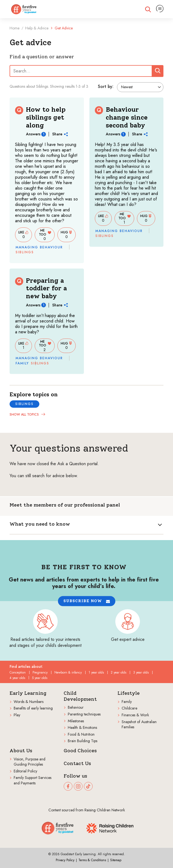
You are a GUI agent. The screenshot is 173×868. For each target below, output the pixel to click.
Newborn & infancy (68, 672)
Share (60, 134)
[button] (87, 601)
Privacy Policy (65, 860)
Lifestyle (129, 693)
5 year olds (40, 678)
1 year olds (96, 672)
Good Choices (80, 751)
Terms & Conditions (92, 860)
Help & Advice (37, 28)
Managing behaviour (39, 247)
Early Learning (28, 693)
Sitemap (116, 860)
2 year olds (118, 672)
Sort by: (106, 86)
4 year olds (17, 678)
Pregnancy (40, 672)
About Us (21, 751)
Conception (18, 672)
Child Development (80, 696)
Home (14, 28)
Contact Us (77, 764)
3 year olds (141, 672)
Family (22, 363)
